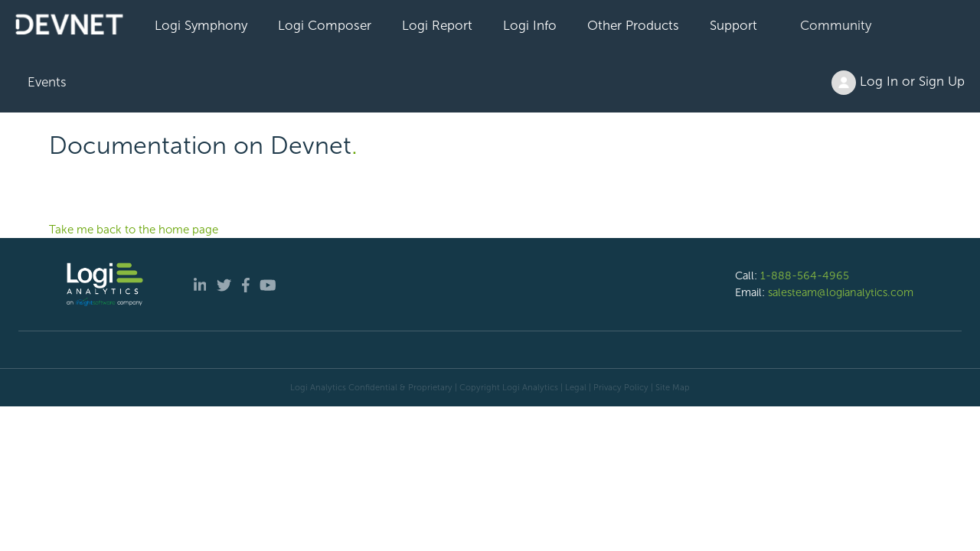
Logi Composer (325, 25)
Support (733, 25)
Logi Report (437, 25)
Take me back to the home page (134, 230)
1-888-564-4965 (805, 275)
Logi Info (530, 25)
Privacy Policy (621, 387)
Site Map (673, 387)
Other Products (633, 25)
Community (836, 25)
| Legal (573, 387)
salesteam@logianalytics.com (841, 292)
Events (47, 82)
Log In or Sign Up (898, 83)
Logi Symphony (201, 25)
